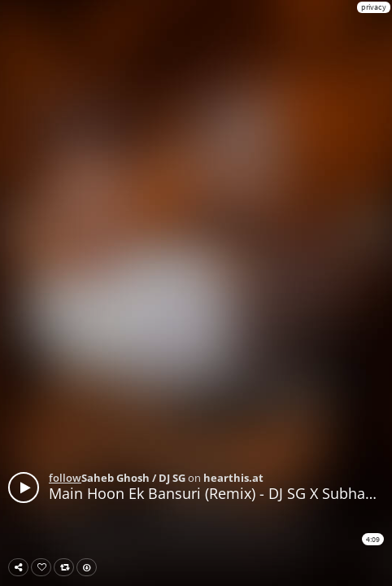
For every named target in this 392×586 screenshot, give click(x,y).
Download (90, 567)
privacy (374, 7)
